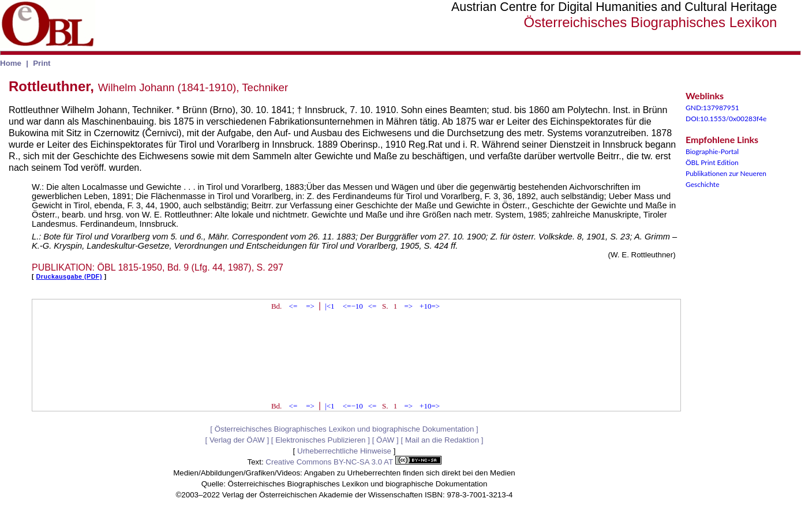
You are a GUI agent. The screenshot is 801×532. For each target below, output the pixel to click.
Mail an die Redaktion (442, 440)
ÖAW (385, 440)
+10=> (430, 306)
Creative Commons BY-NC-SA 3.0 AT (353, 462)
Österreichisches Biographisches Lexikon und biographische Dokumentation (345, 429)
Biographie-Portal (712, 151)
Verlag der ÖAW (237, 440)
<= (293, 306)
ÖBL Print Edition (712, 162)
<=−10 (353, 306)
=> (310, 306)
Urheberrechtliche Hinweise (344, 451)
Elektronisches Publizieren (320, 440)
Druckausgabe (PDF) (69, 276)
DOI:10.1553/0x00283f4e (726, 119)
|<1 (330, 306)
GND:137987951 (712, 108)
